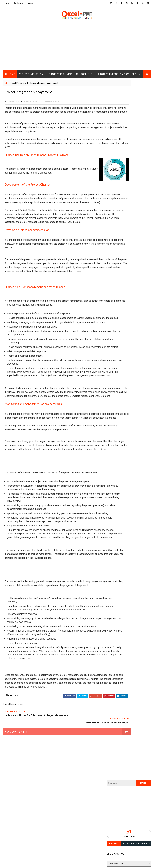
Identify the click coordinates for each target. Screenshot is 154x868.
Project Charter (116, 256)
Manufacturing (115, 240)
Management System (118, 235)
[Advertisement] (77, 48)
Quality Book (129, 138)
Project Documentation (119, 324)
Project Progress (117, 425)
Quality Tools (115, 482)
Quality (133, 477)
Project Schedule (116, 456)
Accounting (114, 182)
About (31, 3)
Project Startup (116, 467)
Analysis (132, 182)
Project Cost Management (120, 309)
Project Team (114, 477)
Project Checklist (117, 266)
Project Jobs (114, 361)
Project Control (116, 298)
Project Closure (16, 81)
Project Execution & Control (118, 73)
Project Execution (117, 340)
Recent (114, 145)
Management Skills (117, 230)
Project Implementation (119, 351)
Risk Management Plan (118, 488)
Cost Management (116, 193)
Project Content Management (122, 293)
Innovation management (119, 209)
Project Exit (114, 345)
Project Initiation (31, 73)
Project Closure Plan (118, 277)
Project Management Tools (121, 382)
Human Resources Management (122, 203)
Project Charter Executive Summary (125, 261)
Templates (113, 493)
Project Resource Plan (119, 446)
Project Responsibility (119, 451)
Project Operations (117, 398)
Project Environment (118, 330)
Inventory (113, 214)
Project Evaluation (117, 335)
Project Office (115, 393)
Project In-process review (120, 356)
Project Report (115, 440)
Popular (129, 145)
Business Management (118, 187)
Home (6, 3)
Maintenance (114, 224)
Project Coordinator (118, 303)
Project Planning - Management (71, 73)
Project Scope (115, 461)
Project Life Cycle (117, 367)
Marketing (137, 240)
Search (144, 84)
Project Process (116, 409)
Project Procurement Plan (121, 419)
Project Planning (116, 403)
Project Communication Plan (122, 288)
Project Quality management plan (124, 435)
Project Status (115, 472)
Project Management (52, 102)
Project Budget (115, 251)
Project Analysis (116, 245)
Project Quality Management (122, 430)
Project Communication (119, 282)
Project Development (118, 319)
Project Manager (116, 388)
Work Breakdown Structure (121, 498)
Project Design (115, 314)
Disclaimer (18, 3)
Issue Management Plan (119, 219)
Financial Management (118, 198)
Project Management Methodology (124, 377)
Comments (143, 145)
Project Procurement (118, 414)
